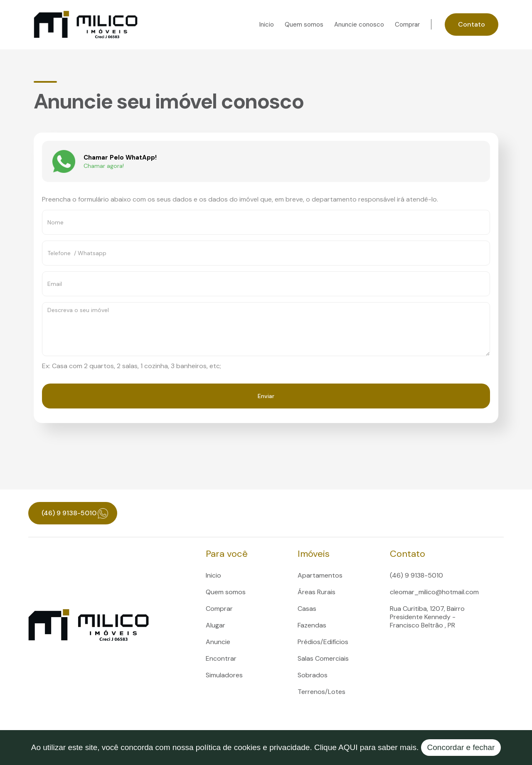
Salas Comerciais (323, 658)
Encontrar (221, 658)
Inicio (267, 25)
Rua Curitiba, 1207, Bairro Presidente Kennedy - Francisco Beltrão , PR (427, 617)
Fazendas (312, 625)
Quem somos (304, 25)
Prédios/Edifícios (323, 642)
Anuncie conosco (359, 25)
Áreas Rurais (316, 592)
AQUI (348, 747)
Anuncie (218, 642)
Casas (307, 609)
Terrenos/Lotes (321, 692)
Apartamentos (320, 575)
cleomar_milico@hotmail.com (434, 592)
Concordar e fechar (461, 747)
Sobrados (313, 675)
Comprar (407, 25)
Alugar (216, 625)
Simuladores (224, 675)
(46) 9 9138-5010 (416, 575)
